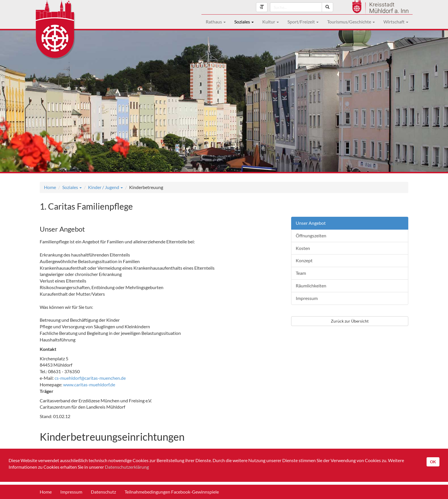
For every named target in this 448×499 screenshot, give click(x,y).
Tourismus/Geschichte (351, 22)
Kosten (303, 248)
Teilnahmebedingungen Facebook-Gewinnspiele (172, 492)
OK (433, 462)
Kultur (271, 22)
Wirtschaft (396, 22)
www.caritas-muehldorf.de (89, 384)
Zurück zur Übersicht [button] (350, 321)
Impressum (307, 298)
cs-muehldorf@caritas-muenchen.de (90, 378)
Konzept (304, 260)
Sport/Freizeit (303, 22)
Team (301, 273)
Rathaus (216, 22)
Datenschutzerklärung (127, 467)
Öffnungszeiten (311, 235)
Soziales (244, 22)
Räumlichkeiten (311, 286)
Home (50, 187)
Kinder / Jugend (105, 187)
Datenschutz (103, 492)
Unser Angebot (311, 223)
